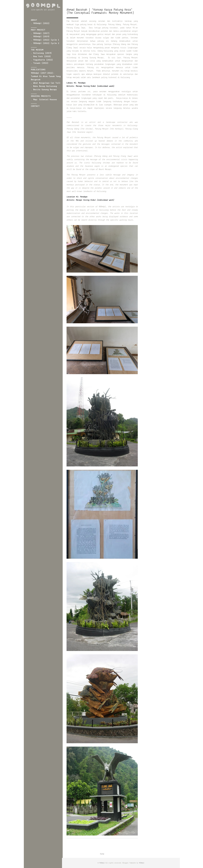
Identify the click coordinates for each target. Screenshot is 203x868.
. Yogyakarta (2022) (42, 60)
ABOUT (34, 20)
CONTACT (35, 106)
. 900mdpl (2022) (40, 23)
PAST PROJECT (38, 30)
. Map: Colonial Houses (44, 100)
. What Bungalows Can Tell (46, 83)
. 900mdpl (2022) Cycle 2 (45, 43)
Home (102, 854)
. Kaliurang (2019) (41, 53)
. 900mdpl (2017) (40, 33)
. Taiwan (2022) (40, 63)
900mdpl (102, 863)
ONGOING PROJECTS (41, 96)
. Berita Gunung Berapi (44, 90)
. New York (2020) (41, 57)
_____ (34, 27)
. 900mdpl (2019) (40, 37)
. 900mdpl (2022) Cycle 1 (45, 40)
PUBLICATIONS (38, 70)
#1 (77, 197)
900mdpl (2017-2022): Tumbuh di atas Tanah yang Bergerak (46, 76)
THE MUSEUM (37, 50)
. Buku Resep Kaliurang (44, 86)
